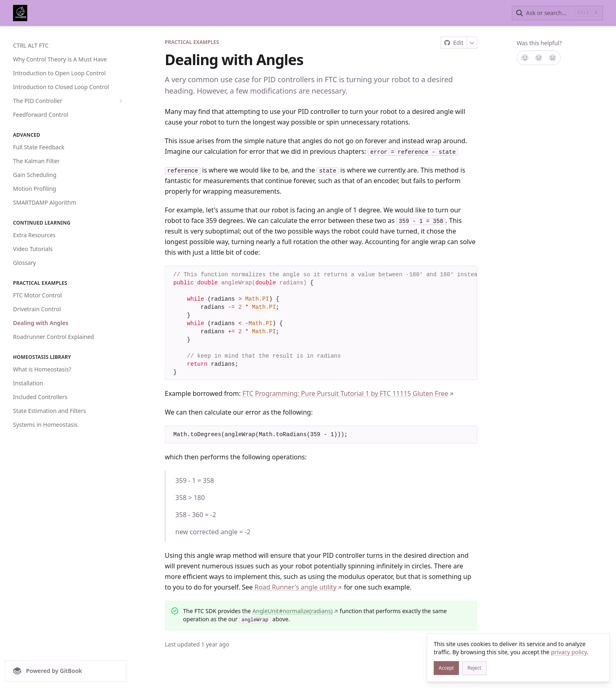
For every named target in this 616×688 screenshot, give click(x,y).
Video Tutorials (33, 249)
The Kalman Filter (36, 161)
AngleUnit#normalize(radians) (295, 611)
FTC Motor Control (37, 295)
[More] (472, 43)
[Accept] (446, 668)
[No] (553, 58)
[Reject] (474, 668)
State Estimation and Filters (49, 411)
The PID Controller (69, 101)
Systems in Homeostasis (45, 425)
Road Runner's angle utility (298, 588)
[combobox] (549, 13)
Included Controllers (40, 397)
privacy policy (569, 652)
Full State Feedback (39, 147)
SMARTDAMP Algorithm (45, 202)
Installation (28, 383)
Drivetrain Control (37, 309)
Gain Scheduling (35, 175)
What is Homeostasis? (42, 369)
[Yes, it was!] (524, 58)
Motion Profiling (35, 189)
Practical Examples (192, 42)
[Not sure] (539, 58)
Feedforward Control (41, 115)
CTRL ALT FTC (31, 45)
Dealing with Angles (41, 323)
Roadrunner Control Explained (54, 337)
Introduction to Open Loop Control (59, 73)
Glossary (24, 263)
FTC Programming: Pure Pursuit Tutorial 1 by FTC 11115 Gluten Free (348, 394)
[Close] (600, 643)
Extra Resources (34, 235)
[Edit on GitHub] (454, 43)
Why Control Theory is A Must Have (60, 59)
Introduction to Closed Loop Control (61, 87)
